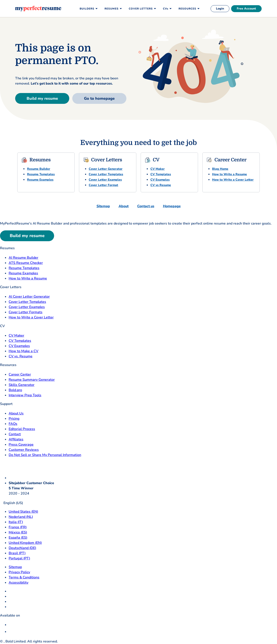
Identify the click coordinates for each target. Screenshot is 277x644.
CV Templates (161, 174)
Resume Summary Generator (32, 380)
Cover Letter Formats (26, 312)
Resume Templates (41, 174)
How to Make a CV (23, 351)
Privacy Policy (19, 572)
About (124, 206)
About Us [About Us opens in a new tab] (16, 413)
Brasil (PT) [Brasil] (17, 553)
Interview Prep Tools (25, 395)
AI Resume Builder (23, 258)
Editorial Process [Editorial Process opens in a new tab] (22, 429)
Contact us (146, 206)
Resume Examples (40, 180)
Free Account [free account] (246, 9)
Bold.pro (15, 390)
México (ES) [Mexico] (18, 532)
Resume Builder (39, 169)
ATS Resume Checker (26, 263)
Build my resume (42, 98)
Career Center (20, 374)
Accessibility (19, 583)
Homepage (172, 206)
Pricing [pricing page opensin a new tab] (14, 419)
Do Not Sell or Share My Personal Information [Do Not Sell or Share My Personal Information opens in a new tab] (45, 455)
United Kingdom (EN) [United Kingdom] (25, 543)
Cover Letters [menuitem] (141, 9)
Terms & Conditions (24, 577)
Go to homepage (99, 98)
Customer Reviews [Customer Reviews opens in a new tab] (24, 450)
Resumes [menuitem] (112, 9)
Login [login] (220, 9)
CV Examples (160, 180)
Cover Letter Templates (106, 174)
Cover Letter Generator (106, 169)
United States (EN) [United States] (23, 512)
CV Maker (158, 169)
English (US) (11, 503)
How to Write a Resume (229, 174)
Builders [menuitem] (87, 9)
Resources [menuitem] (187, 9)
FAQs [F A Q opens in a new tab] (13, 424)
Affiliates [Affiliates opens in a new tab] (16, 439)
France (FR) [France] (18, 527)
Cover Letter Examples (105, 180)
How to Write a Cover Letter (233, 180)
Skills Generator (22, 385)
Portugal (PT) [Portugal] (19, 558)
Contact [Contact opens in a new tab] (15, 434)
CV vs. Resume (21, 356)
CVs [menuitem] (166, 9)
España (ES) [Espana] (18, 538)
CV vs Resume (161, 185)
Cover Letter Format (103, 185)
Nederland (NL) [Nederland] (21, 517)
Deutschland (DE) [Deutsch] (22, 548)
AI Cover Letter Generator (29, 297)
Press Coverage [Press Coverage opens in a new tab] (21, 445)
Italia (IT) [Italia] (16, 522)
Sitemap (103, 206)
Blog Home (220, 169)
